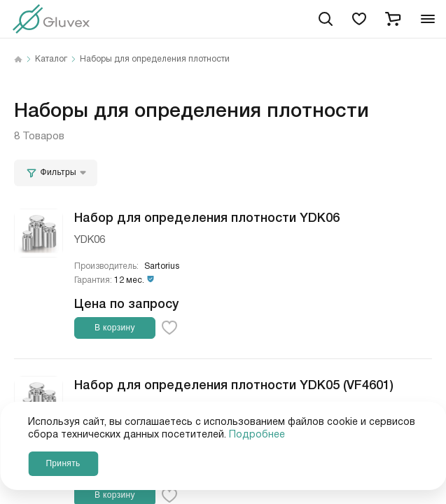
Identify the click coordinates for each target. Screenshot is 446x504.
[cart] (393, 19)
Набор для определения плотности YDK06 (207, 216)
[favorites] (359, 19)
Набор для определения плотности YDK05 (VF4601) (234, 384)
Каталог (51, 59)
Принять (63, 463)
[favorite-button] (169, 328)
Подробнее (257, 435)
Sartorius (162, 266)
